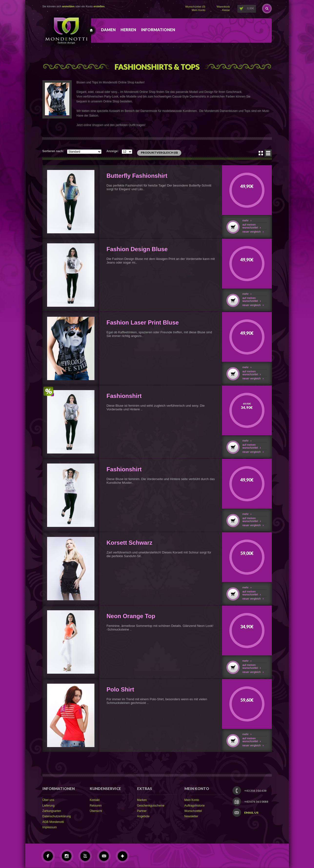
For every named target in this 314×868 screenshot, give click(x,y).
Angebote (143, 816)
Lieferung (49, 806)
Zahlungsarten (52, 811)
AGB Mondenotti (53, 822)
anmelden (68, 6)
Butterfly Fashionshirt (137, 176)
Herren (128, 30)
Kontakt (95, 800)
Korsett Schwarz (130, 543)
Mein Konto (199, 10)
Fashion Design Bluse (137, 249)
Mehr (247, 220)
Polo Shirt (120, 689)
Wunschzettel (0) (195, 7)
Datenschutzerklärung (57, 816)
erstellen (99, 6)
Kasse (226, 10)
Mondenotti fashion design (91, 30)
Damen (108, 30)
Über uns (48, 800)
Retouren (96, 806)
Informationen (158, 30)
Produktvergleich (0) (159, 153)
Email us (251, 813)
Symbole (261, 153)
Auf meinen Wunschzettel (252, 226)
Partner (142, 811)
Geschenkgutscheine (151, 806)
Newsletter (191, 816)
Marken (142, 800)
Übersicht (96, 811)
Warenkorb (223, 7)
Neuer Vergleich (253, 232)
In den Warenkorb (233, 227)
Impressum (50, 827)
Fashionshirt (124, 396)
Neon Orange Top (131, 616)
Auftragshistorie (195, 806)
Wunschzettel (193, 811)
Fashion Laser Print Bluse (143, 322)
